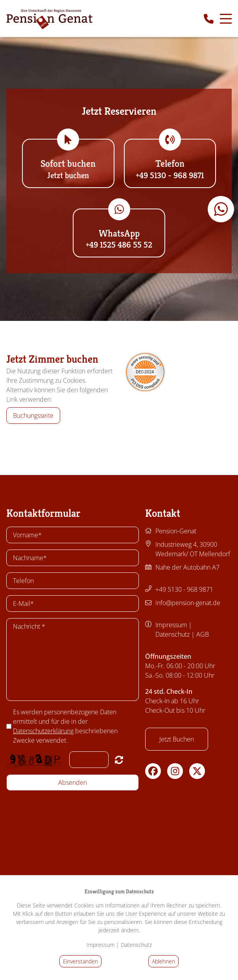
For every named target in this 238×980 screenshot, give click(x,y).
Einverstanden (80, 961)
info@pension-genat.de (188, 603)
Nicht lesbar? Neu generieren (119, 760)
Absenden (73, 783)
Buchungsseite (33, 415)
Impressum (171, 625)
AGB (203, 634)
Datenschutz (173, 634)
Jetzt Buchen (177, 739)
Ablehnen (163, 961)
